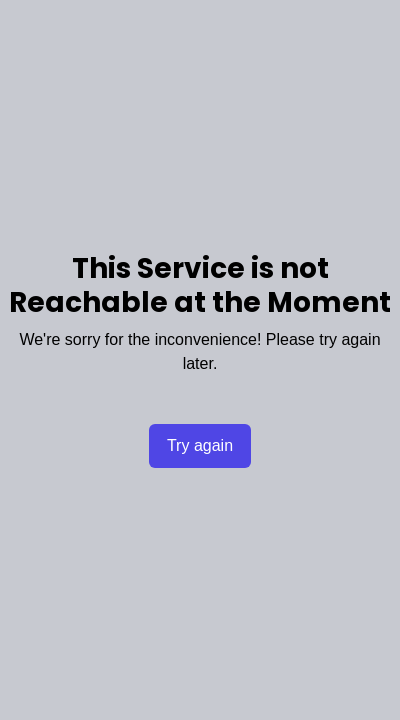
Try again (200, 445)
